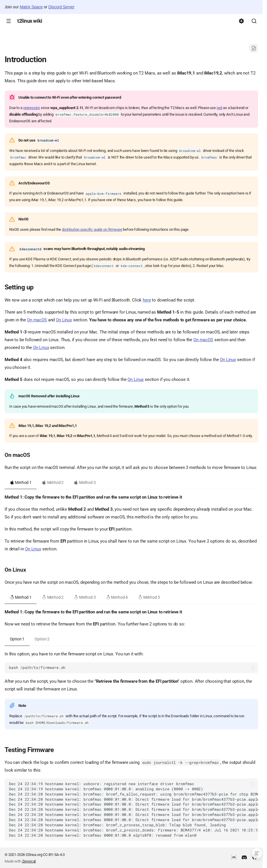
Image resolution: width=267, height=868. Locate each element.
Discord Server (61, 7)
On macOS (37, 320)
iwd (220, 108)
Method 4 (117, 597)
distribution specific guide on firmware (92, 229)
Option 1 (17, 639)
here (147, 300)
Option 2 (42, 639)
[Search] (254, 21)
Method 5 (149, 597)
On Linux (64, 320)
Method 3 (85, 482)
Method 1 (21, 482)
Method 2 (53, 482)
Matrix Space (31, 7)
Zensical (29, 861)
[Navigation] (9, 21)
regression (32, 108)
